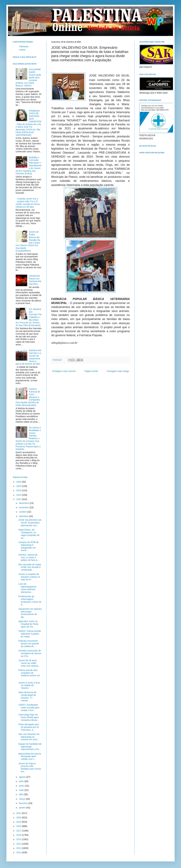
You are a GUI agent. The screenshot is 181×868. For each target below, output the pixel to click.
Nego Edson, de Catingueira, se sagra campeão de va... (29, 534)
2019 (19, 822)
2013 (19, 848)
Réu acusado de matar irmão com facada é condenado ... (30, 567)
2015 (19, 839)
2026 (19, 482)
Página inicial (91, 371)
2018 (19, 826)
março (22, 799)
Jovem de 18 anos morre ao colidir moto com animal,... (29, 663)
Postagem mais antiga (118, 371)
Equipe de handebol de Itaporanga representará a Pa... (30, 747)
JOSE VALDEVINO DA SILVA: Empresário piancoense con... (30, 523)
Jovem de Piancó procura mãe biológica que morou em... (30, 767)
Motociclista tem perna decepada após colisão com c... (30, 756)
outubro (23, 512)
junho (22, 786)
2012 (19, 852)
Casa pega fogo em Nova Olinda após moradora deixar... (29, 717)
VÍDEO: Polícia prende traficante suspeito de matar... (30, 634)
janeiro (23, 808)
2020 (19, 817)
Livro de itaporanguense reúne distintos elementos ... (27, 588)
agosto (23, 777)
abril (21, 794)
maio (22, 790)
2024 (19, 490)
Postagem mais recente (64, 371)
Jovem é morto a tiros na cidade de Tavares (29, 685)
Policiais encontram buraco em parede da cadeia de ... (29, 644)
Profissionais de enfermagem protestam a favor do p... (30, 600)
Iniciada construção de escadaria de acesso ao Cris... (30, 653)
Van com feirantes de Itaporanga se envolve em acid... (29, 737)
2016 (19, 835)
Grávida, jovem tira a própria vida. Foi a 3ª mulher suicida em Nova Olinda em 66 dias (28, 203)
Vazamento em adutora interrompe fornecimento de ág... (30, 613)
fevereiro (24, 803)
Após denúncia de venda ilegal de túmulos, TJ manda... (27, 696)
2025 (19, 486)
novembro (24, 507)
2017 (19, 831)
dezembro (24, 503)
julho (22, 781)
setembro (24, 516)
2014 (19, 844)
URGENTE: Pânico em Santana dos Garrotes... (35, 280)
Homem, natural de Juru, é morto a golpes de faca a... (29, 557)
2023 (19, 495)
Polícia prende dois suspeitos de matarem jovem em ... (29, 674)
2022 (19, 499)
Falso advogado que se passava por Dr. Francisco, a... (29, 727)
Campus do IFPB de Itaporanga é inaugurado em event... (29, 546)
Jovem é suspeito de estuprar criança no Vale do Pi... (29, 577)
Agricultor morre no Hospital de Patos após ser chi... (28, 624)
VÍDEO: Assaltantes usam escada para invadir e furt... (29, 708)
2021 (19, 813)
